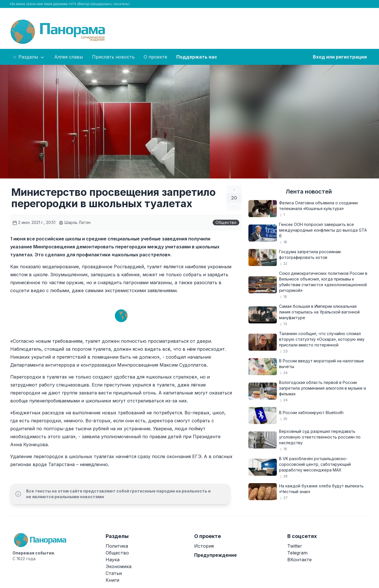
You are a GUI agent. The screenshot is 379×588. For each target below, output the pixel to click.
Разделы (29, 57)
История (204, 546)
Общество (226, 222)
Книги (112, 580)
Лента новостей (309, 192)
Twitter (295, 546)
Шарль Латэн (75, 222)
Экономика (119, 566)
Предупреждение (215, 555)
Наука (113, 560)
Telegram (297, 553)
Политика (117, 546)
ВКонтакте (300, 560)
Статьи (114, 573)
